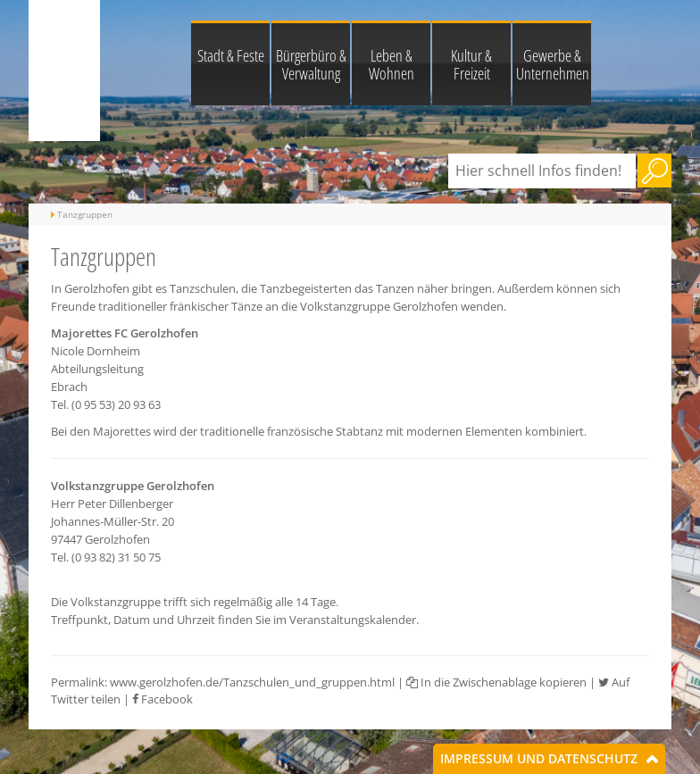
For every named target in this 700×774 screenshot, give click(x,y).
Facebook (162, 699)
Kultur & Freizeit (471, 64)
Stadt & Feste (231, 55)
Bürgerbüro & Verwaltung (311, 64)
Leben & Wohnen (392, 64)
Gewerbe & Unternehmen (553, 64)
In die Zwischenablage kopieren (496, 682)
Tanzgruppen (85, 214)
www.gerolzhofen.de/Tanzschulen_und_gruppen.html (252, 682)
